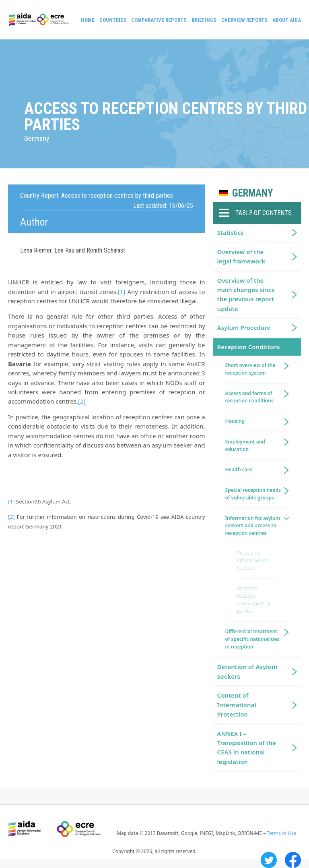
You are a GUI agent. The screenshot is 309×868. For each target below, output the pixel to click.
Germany (252, 193)
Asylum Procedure (244, 327)
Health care (239, 469)
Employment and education (245, 445)
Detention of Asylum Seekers (247, 671)
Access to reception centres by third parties (254, 600)
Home (88, 20)
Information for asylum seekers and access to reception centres (253, 526)
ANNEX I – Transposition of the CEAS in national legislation (247, 748)
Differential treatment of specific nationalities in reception (252, 639)
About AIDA (287, 20)
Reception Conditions (249, 347)
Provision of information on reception (253, 560)
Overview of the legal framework (241, 256)
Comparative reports (159, 20)
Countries (113, 20)
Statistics (231, 232)
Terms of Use (281, 833)
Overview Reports (244, 20)
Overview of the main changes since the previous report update (246, 294)
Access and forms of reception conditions (249, 397)
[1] (122, 292)
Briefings (204, 20)
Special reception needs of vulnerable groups (253, 494)
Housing (235, 421)
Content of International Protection (237, 705)
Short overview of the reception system (250, 369)
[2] (82, 401)
